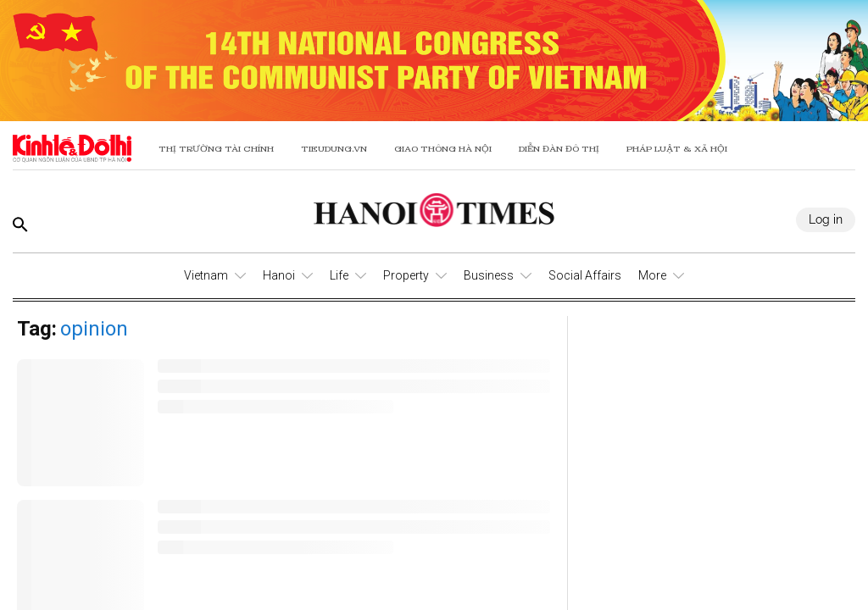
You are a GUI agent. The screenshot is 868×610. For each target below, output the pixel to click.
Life (339, 275)
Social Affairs (585, 275)
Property (406, 275)
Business (489, 275)
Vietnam (206, 275)
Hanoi (279, 275)
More (652, 275)
